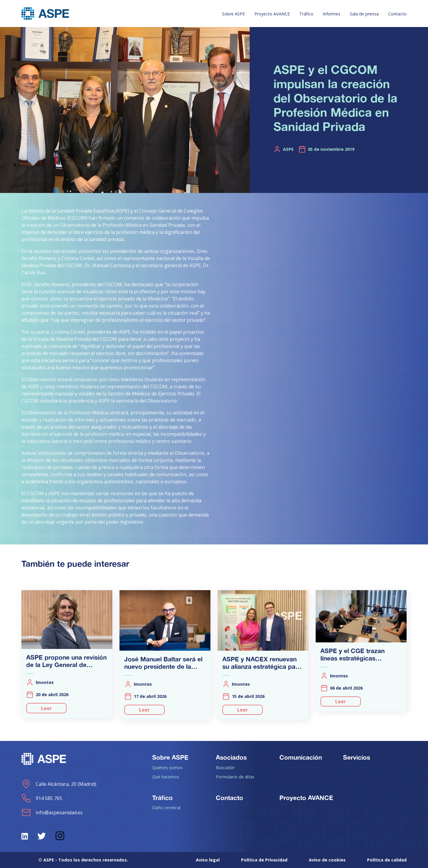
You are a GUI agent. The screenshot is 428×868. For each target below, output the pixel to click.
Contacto (397, 14)
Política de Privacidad (264, 860)
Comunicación (301, 757)
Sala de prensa (364, 14)
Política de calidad (387, 860)
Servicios (357, 757)
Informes (332, 14)
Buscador (225, 767)
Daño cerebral (166, 807)
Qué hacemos (166, 777)
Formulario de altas (235, 777)
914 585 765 (42, 798)
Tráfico (306, 14)
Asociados (231, 757)
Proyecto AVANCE (272, 14)
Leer (46, 708)
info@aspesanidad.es (52, 812)
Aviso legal (208, 860)
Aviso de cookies (327, 860)
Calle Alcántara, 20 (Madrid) (59, 784)
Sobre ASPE (233, 14)
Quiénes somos (167, 767)
